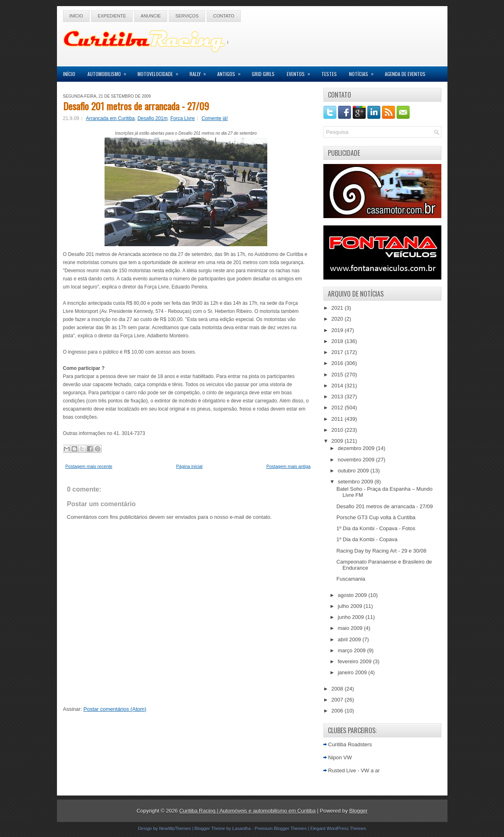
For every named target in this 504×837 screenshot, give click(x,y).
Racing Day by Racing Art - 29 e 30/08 (381, 551)
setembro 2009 (356, 482)
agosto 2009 (353, 595)
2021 (338, 308)
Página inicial (189, 466)
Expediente (112, 16)
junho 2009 (351, 617)
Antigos (231, 72)
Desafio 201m (153, 118)
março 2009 (352, 650)
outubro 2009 (354, 471)
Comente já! (215, 118)
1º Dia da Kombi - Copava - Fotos (376, 528)
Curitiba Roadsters (350, 744)
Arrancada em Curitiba (110, 118)
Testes (329, 74)
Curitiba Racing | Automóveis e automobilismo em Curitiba (248, 811)
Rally (200, 72)
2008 (338, 689)
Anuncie (151, 16)
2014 (338, 386)
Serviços (187, 16)
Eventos (301, 72)
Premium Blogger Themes (281, 828)
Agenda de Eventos (405, 74)
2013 (338, 397)
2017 (338, 352)
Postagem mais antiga (289, 466)
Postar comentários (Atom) (115, 709)
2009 (338, 441)
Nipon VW (340, 757)
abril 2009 (350, 639)
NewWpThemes (175, 828)
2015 (338, 375)
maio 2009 (351, 628)
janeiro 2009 (353, 672)
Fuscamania (351, 579)
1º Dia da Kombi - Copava (367, 539)
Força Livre (183, 118)
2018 (338, 341)
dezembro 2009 (357, 448)
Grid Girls (263, 74)
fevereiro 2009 (355, 661)
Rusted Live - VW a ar (354, 770)
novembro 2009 (357, 460)
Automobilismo (109, 72)
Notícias (364, 72)
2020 (338, 319)
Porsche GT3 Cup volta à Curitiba (376, 517)
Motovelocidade (160, 72)
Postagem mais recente (89, 466)
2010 (338, 430)
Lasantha (241, 828)
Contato (224, 16)
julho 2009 (351, 606)
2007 (338, 700)
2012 (338, 408)
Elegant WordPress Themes (338, 828)
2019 (338, 330)
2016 (338, 363)
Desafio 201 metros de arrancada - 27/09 (136, 106)
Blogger (359, 811)
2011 (338, 419)
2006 (338, 711)
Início (76, 16)
